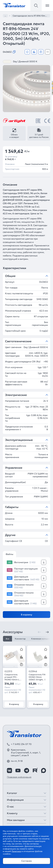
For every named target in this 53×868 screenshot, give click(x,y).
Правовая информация (19, 777)
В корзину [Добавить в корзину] (27, 615)
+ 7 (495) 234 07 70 (21, 744)
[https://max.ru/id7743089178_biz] (44, 770)
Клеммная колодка (41, 639)
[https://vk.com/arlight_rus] (9, 770)
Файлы (9, 554)
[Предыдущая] (39, 632)
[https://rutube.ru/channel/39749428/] (35, 770)
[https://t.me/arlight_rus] (27, 770)
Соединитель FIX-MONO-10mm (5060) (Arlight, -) (37, 677)
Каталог (12, 793)
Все (7, 639)
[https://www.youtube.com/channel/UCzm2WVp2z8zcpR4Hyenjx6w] (18, 770)
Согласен (27, 861)
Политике (16, 851)
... (5, 16)
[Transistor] (14, 5)
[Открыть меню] (47, 6)
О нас (10, 807)
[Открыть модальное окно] (48, 52)
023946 (33, 671)
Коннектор (20, 639)
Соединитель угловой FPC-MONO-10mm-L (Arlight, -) (12, 677)
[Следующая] (47, 632)
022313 (8, 671)
